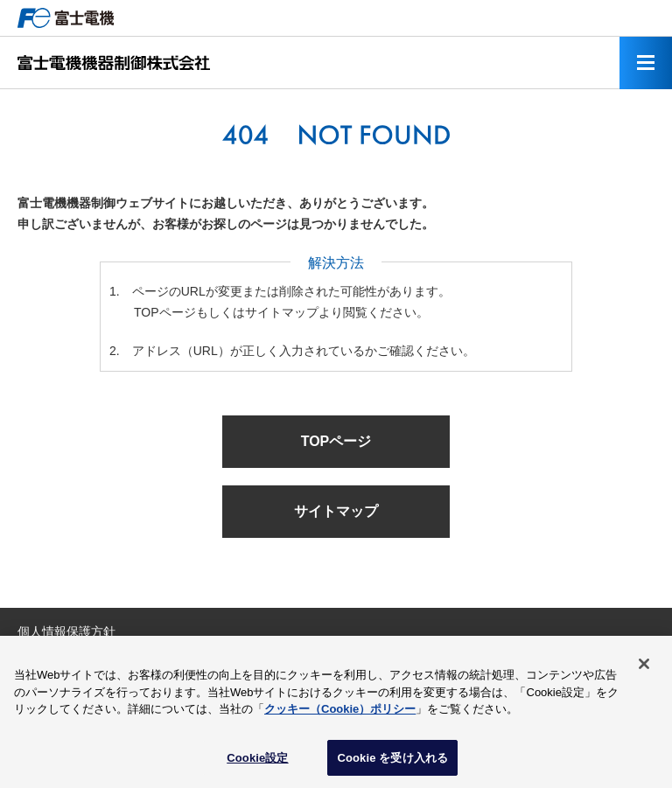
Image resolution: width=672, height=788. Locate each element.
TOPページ (336, 441)
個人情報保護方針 (66, 631)
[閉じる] (644, 668)
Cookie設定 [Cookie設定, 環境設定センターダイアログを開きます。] (257, 762)
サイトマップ (336, 511)
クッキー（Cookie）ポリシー (340, 713)
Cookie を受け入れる (392, 762)
